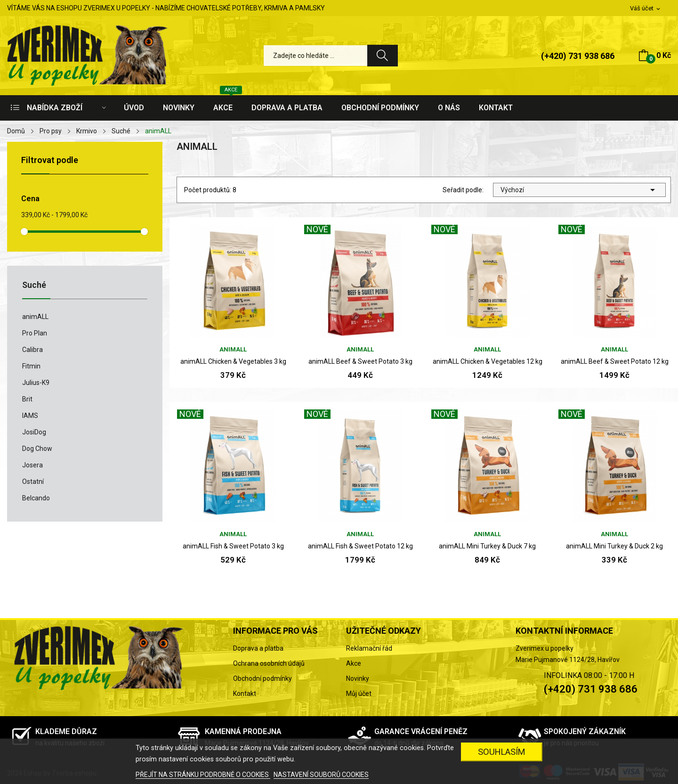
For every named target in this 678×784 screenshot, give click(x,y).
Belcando (36, 498)
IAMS (30, 416)
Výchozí (579, 190)
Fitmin (31, 366)
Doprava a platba (258, 648)
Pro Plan (35, 333)
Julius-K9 (36, 383)
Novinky (358, 678)
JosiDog (34, 432)
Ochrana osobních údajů (269, 663)
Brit (27, 399)
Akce (354, 663)
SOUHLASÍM (502, 752)
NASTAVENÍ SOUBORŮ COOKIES (321, 775)
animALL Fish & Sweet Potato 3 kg (233, 546)
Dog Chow (37, 449)
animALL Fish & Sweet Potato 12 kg (360, 546)
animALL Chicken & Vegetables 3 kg (233, 361)
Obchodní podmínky (262, 678)
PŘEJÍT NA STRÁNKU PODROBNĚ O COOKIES (203, 775)
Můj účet (359, 694)
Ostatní (33, 482)
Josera (32, 465)
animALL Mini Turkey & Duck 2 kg (614, 546)
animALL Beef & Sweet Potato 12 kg (615, 361)
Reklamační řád (369, 648)
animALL (35, 317)
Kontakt (245, 694)
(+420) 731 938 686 (578, 56)
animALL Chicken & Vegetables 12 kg (488, 361)
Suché (34, 285)
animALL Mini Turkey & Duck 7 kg (487, 546)
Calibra (32, 350)
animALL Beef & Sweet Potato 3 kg (360, 361)
